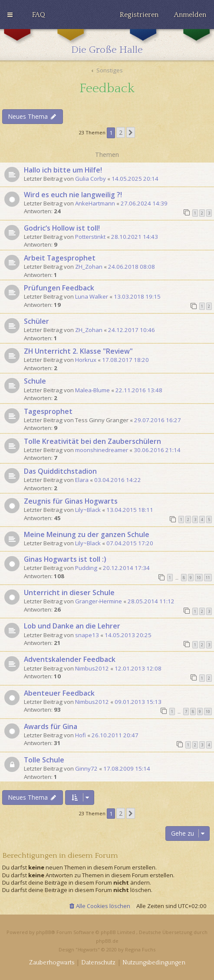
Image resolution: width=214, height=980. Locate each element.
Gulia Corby (91, 179)
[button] (131, 133)
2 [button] (121, 132)
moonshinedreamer (102, 450)
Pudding (86, 568)
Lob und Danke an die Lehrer (72, 626)
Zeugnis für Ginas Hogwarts (71, 501)
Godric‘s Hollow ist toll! (62, 228)
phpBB (44, 932)
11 (208, 578)
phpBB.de (107, 941)
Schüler (36, 321)
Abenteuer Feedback (59, 693)
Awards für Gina (51, 726)
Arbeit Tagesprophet (60, 258)
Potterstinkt (90, 237)
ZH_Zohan (89, 267)
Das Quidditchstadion (60, 471)
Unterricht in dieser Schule (69, 593)
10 (199, 578)
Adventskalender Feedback (70, 659)
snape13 (87, 635)
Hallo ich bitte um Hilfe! (63, 170)
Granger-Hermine (99, 601)
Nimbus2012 (92, 668)
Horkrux (86, 360)
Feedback (107, 89)
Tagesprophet (48, 411)
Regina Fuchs (140, 949)
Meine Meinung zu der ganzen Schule (87, 534)
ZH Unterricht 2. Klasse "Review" (78, 351)
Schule (35, 381)
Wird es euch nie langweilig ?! (73, 195)
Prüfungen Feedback (59, 288)
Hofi (81, 735)
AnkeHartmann (95, 203)
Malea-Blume (92, 390)
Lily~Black (88, 510)
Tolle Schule (44, 760)
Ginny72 (86, 768)
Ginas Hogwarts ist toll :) (65, 559)
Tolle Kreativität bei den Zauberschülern (92, 441)
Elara (82, 480)
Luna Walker (92, 296)
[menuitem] (39, 15)
